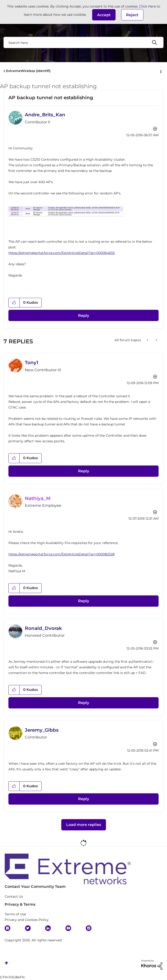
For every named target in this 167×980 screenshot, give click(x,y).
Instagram (89, 928)
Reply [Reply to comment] (84, 471)
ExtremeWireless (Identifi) (28, 71)
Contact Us (14, 897)
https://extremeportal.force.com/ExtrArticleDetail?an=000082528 (62, 554)
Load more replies (84, 825)
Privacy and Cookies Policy (27, 920)
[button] (104, 15)
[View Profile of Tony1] (32, 363)
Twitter (28, 928)
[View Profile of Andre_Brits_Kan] (45, 115)
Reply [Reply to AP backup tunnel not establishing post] (84, 316)
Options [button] (160, 71)
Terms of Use (15, 914)
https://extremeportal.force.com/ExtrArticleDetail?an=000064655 (62, 253)
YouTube (68, 928)
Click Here (147, 6)
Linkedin (48, 928)
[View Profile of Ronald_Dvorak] (43, 628)
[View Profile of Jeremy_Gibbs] (42, 730)
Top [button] (6, 963)
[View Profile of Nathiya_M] (38, 498)
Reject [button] (132, 15)
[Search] (83, 42)
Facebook (7, 928)
